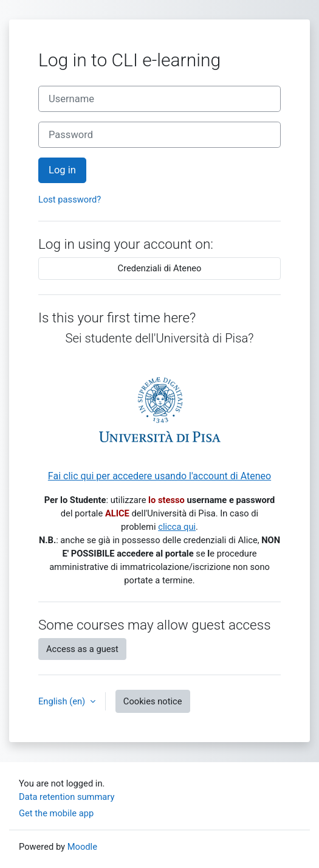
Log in (62, 170)
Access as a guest (82, 649)
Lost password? (70, 200)
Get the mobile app (56, 813)
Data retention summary (67, 797)
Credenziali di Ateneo (160, 268)
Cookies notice (153, 701)
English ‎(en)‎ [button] (63, 701)
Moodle (82, 847)
